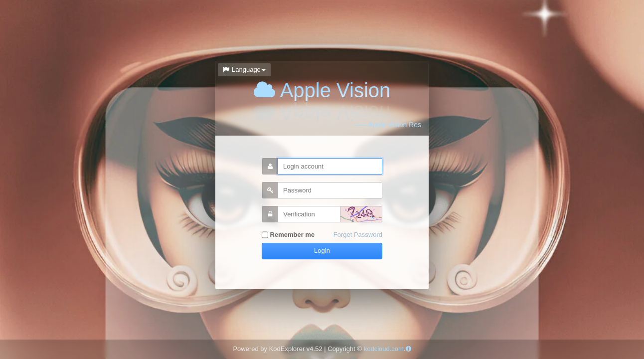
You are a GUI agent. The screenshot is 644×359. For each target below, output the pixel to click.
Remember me (288, 235)
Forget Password (358, 235)
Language (244, 70)
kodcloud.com (384, 349)
